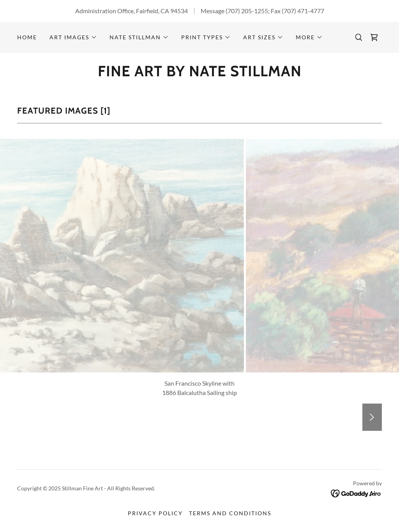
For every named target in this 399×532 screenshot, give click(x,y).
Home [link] (27, 37)
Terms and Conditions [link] (230, 513)
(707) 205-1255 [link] (247, 11)
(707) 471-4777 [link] (303, 11)
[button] (73, 37)
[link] (374, 37)
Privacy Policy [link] (155, 513)
